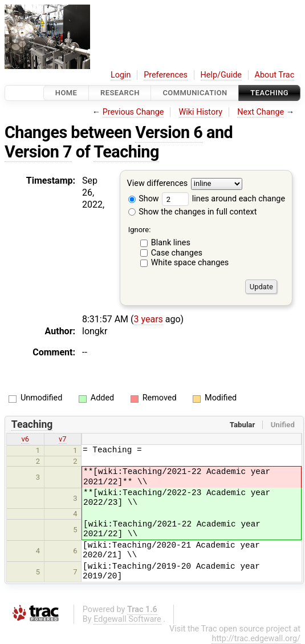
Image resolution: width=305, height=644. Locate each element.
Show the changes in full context (193, 212)
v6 (25, 439)
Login (121, 75)
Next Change (261, 112)
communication (195, 93)
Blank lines (171, 243)
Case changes (177, 253)
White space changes (190, 263)
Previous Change (133, 112)
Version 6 (169, 132)
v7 (63, 439)
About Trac (275, 75)
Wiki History (201, 112)
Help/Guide (221, 75)
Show (144, 199)
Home (66, 93)
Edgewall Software (127, 619)
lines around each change (223, 199)
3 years (149, 319)
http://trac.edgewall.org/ (256, 639)
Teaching (269, 93)
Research (120, 93)
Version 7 (38, 152)
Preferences (166, 75)
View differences (158, 184)
